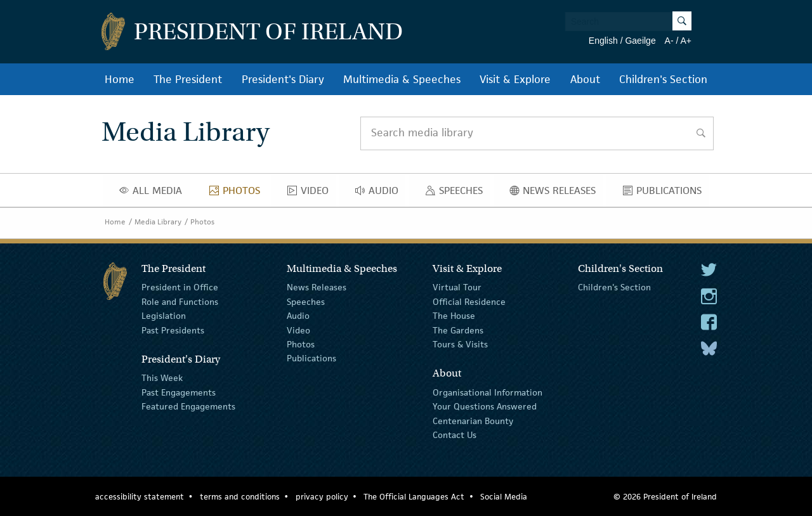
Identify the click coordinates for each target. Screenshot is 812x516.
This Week (162, 378)
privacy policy (322, 497)
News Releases (556, 193)
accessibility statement (140, 497)
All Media (154, 193)
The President (188, 79)
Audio (380, 193)
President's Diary (283, 79)
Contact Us (455, 435)
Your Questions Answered (485, 406)
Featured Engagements (188, 406)
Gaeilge (640, 41)
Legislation (164, 316)
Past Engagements (179, 392)
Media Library (158, 222)
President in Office (180, 287)
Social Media (504, 497)
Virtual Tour (457, 287)
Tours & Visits (460, 344)
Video (311, 193)
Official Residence (469, 302)
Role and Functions (180, 302)
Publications (666, 193)
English (603, 41)
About (585, 79)
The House (454, 316)
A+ (686, 41)
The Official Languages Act (414, 497)
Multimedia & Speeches (402, 79)
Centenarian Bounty (473, 420)
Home (120, 79)
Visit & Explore (515, 79)
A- (669, 41)
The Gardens (458, 330)
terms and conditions (240, 497)
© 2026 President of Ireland (665, 497)
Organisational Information (488, 392)
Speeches (457, 193)
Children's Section (663, 79)
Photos (238, 193)
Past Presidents (173, 330)
